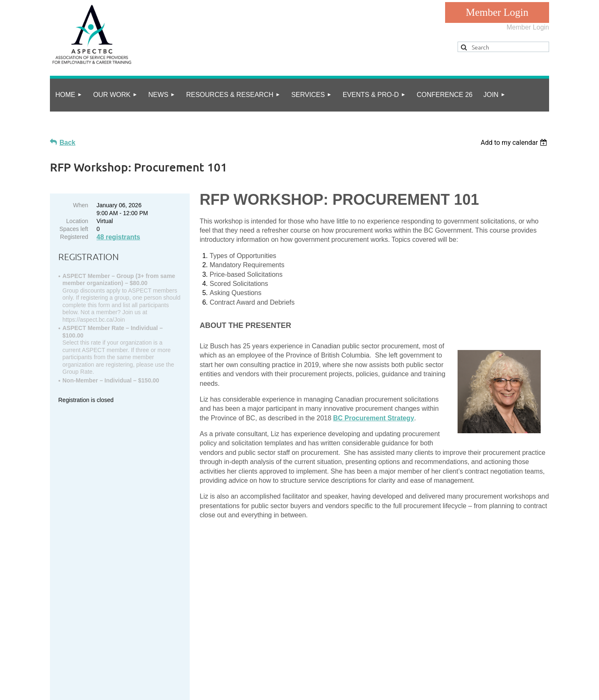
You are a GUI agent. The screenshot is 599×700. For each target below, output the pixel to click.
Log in (497, 12)
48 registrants (118, 237)
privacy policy (87, 661)
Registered (74, 237)
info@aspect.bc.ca (109, 621)
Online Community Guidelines (152, 661)
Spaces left (74, 229)
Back (67, 143)
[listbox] (515, 143)
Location (77, 221)
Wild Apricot (463, 689)
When (80, 205)
